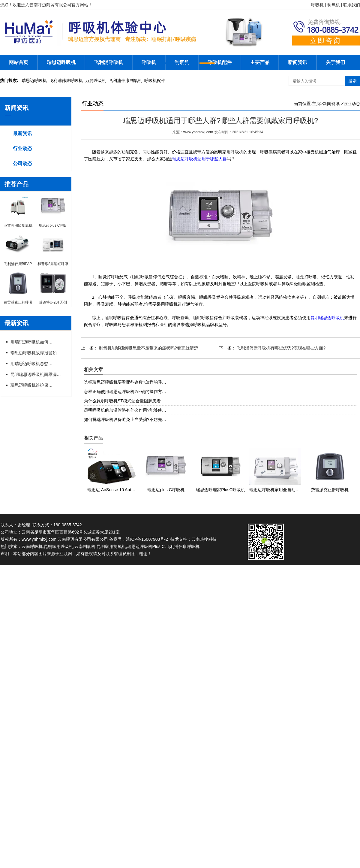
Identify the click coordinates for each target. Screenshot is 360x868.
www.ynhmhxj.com (198, 132)
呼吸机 (149, 62)
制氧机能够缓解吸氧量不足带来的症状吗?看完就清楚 (148, 348)
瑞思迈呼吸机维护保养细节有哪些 (31, 385)
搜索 (352, 81)
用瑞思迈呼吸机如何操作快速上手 (31, 342)
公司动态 (22, 163)
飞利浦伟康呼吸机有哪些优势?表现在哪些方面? (281, 348)
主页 (316, 104)
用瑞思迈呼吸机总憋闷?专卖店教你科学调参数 (31, 364)
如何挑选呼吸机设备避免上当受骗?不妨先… (125, 419)
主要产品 (260, 62)
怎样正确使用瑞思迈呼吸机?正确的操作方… (125, 392)
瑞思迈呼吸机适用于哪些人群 (199, 159)
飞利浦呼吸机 (109, 62)
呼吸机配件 (220, 62)
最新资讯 (22, 133)
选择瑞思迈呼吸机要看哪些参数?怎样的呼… (125, 382)
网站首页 (19, 62)
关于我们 (335, 62)
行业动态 (22, 148)
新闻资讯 (298, 62)
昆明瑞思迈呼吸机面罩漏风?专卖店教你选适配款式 (37, 374)
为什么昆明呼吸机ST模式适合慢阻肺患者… (124, 401)
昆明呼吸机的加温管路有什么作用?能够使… (125, 410)
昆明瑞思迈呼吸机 (327, 318)
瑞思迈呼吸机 (61, 62)
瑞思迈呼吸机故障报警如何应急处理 (37, 353)
